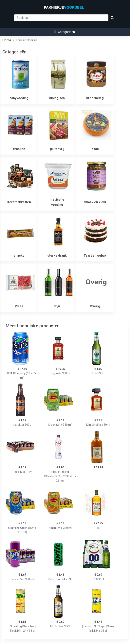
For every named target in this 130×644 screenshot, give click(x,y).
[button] (64, 32)
